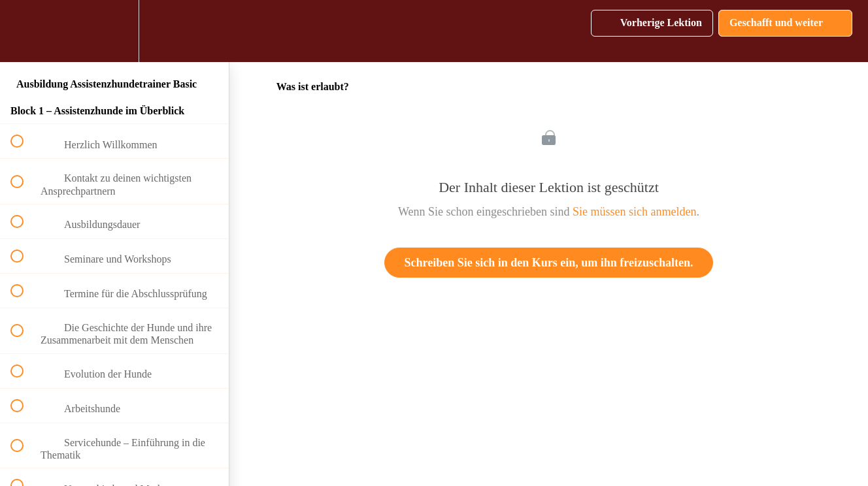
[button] (24, 31)
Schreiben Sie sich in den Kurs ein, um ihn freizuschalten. (549, 263)
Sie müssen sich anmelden (634, 212)
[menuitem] (114, 31)
